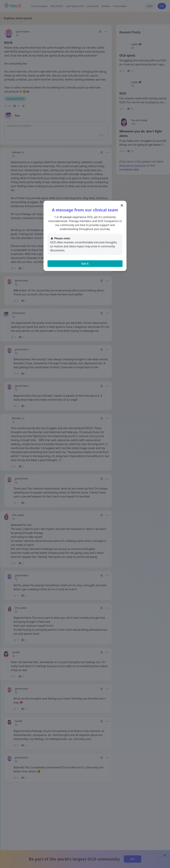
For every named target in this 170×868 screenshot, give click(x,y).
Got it (85, 264)
